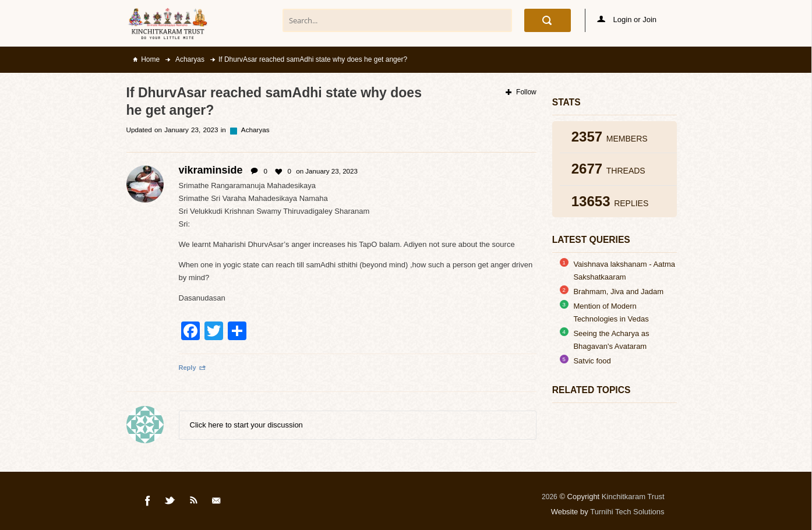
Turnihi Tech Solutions (627, 512)
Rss (194, 503)
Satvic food (592, 361)
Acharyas (189, 59)
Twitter (171, 503)
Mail (217, 503)
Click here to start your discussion (246, 425)
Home (150, 59)
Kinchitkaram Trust (633, 497)
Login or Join (627, 20)
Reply (193, 368)
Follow (521, 92)
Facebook (148, 503)
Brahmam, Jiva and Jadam (618, 291)
